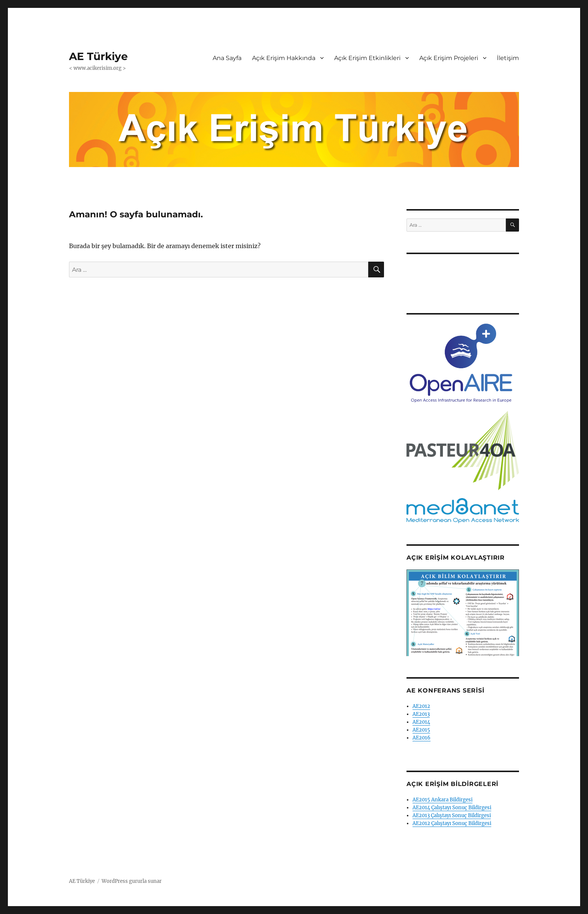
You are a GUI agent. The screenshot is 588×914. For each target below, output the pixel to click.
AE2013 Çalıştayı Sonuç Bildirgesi (452, 815)
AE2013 (421, 714)
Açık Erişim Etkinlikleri (367, 58)
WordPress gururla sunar (132, 881)
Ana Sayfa (227, 58)
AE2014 (421, 722)
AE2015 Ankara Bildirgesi (442, 800)
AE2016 (421, 738)
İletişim (508, 58)
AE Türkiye (98, 56)
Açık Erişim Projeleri (449, 58)
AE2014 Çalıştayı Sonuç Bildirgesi (452, 808)
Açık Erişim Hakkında (284, 58)
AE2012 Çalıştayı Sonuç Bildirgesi (452, 823)
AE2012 (421, 706)
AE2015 (421, 730)
